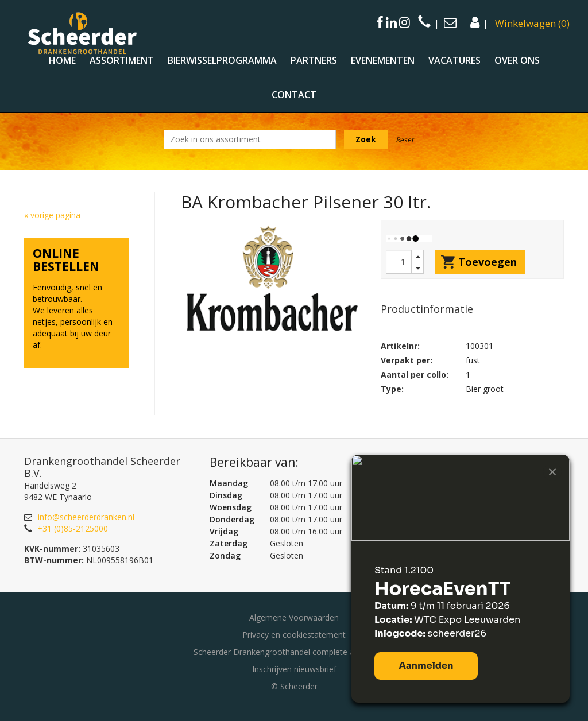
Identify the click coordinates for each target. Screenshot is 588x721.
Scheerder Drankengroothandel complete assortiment (294, 652)
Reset (405, 140)
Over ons (517, 60)
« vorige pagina (52, 215)
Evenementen (383, 60)
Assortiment (122, 60)
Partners (314, 60)
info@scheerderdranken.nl (86, 517)
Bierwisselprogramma (222, 60)
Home (62, 60)
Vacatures (454, 60)
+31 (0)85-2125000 (73, 528)
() (532, 23)
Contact (294, 95)
